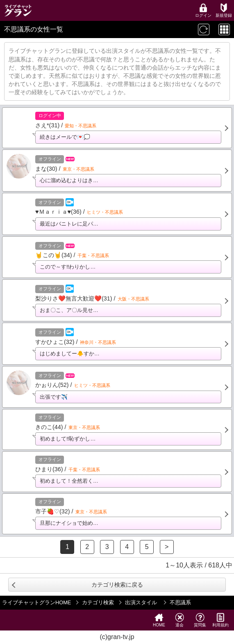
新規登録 (224, 10)
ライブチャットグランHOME (36, 602)
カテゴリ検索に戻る (117, 585)
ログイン (203, 10)
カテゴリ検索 (98, 602)
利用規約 (220, 620)
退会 (179, 620)
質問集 (200, 620)
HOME (159, 620)
